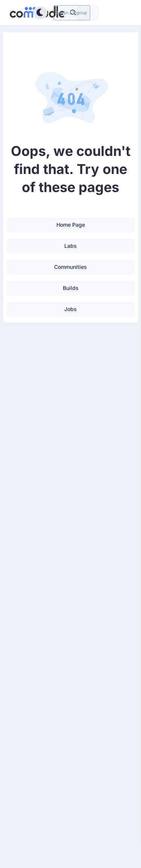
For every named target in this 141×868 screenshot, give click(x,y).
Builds (71, 288)
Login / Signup (72, 13)
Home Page (71, 225)
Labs (70, 246)
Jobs (70, 309)
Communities (70, 267)
